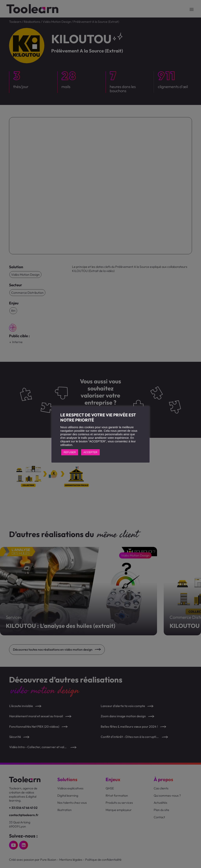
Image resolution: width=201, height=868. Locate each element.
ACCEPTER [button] (90, 452)
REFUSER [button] (70, 452)
